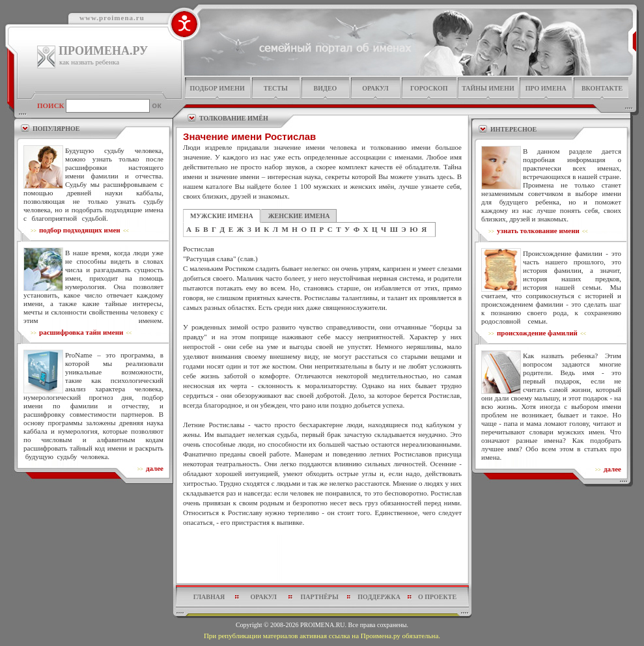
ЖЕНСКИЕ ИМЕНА (299, 216)
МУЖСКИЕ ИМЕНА (222, 216)
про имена (546, 88)
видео (326, 88)
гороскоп (429, 88)
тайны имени (488, 88)
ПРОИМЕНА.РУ (103, 51)
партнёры (320, 597)
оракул (375, 88)
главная (209, 597)
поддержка (379, 597)
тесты (276, 88)
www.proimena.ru (112, 18)
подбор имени (217, 88)
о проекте (437, 597)
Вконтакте (602, 88)
